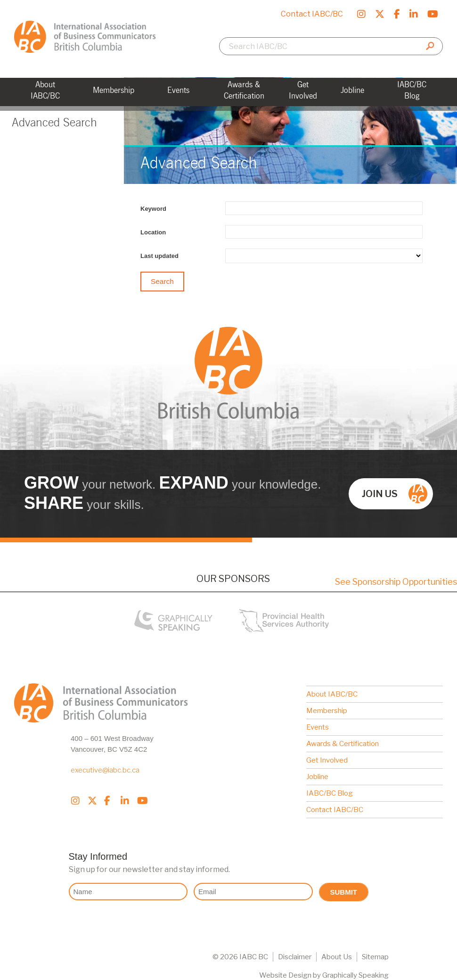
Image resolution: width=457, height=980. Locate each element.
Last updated (159, 256)
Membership (327, 711)
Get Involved (327, 760)
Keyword (153, 209)
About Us (337, 957)
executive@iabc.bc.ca (105, 770)
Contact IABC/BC (312, 14)
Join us (395, 494)
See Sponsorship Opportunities (396, 582)
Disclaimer (295, 957)
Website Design (285, 975)
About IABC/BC (332, 694)
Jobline (317, 777)
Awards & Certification (343, 744)
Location (153, 232)
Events (318, 727)
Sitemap (375, 957)
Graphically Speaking (355, 975)
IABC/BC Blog (330, 793)
